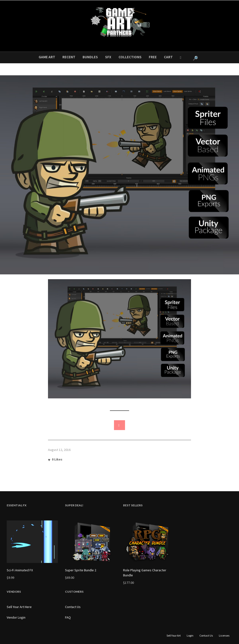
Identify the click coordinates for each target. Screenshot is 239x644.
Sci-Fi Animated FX (20, 570)
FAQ (68, 617)
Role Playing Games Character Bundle (145, 573)
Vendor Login (16, 617)
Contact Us (73, 607)
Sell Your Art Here (19, 607)
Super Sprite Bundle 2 (81, 570)
